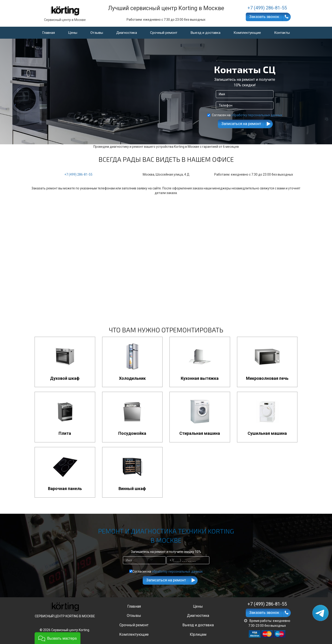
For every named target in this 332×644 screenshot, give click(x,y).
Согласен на (245, 115)
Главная (49, 33)
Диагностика (127, 33)
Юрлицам (198, 634)
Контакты (282, 33)
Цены (73, 33)
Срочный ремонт (164, 33)
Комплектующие (247, 33)
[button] (58, 638)
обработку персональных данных (257, 115)
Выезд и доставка (205, 33)
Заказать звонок (264, 17)
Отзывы (97, 33)
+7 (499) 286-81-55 (78, 174)
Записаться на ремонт (241, 124)
